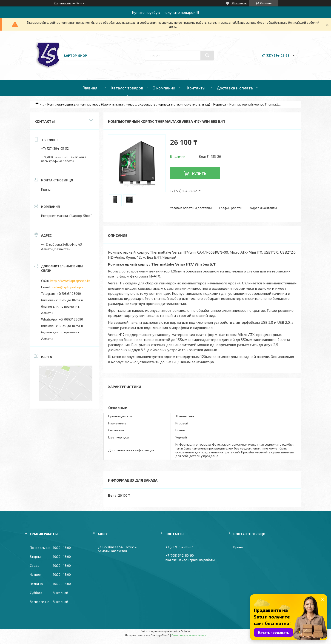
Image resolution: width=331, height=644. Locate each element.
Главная (90, 88)
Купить (199, 173)
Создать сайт (63, 3)
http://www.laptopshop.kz (70, 281)
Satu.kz (186, 631)
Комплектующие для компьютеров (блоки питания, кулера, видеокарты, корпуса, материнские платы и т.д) (129, 104)
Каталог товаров (127, 88)
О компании (164, 88)
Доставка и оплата (235, 88)
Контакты (196, 88)
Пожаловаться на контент (189, 635)
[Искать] (207, 55)
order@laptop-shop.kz (69, 287)
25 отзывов (239, 3)
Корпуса (220, 104)
